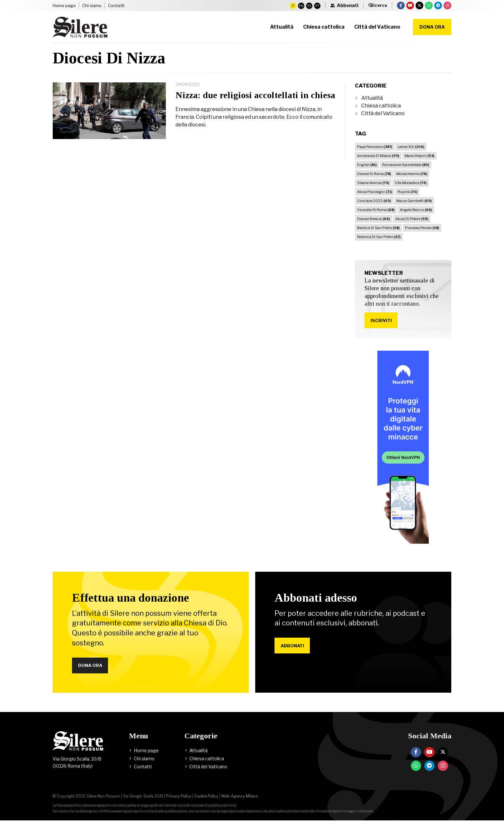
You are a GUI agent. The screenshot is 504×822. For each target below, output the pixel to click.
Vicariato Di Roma (376, 210)
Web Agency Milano (239, 798)
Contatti (116, 5)
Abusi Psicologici (375, 192)
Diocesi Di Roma (374, 174)
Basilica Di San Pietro (378, 228)
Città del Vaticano (383, 113)
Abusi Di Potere (412, 219)
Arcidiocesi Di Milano (378, 156)
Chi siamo (92, 5)
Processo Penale (422, 228)
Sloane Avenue (373, 183)
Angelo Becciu (416, 210)
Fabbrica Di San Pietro (379, 237)
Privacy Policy (179, 798)
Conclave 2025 (374, 201)
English (367, 165)
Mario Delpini (419, 156)
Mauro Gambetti (414, 201)
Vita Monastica (411, 183)
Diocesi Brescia (373, 219)
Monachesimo (412, 174)
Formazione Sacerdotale (406, 165)
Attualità (372, 98)
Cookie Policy (206, 798)
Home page (64, 5)
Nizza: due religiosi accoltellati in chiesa (255, 95)
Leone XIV (411, 147)
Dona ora (432, 27)
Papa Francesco (375, 147)
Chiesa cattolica (381, 106)
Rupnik (407, 192)
